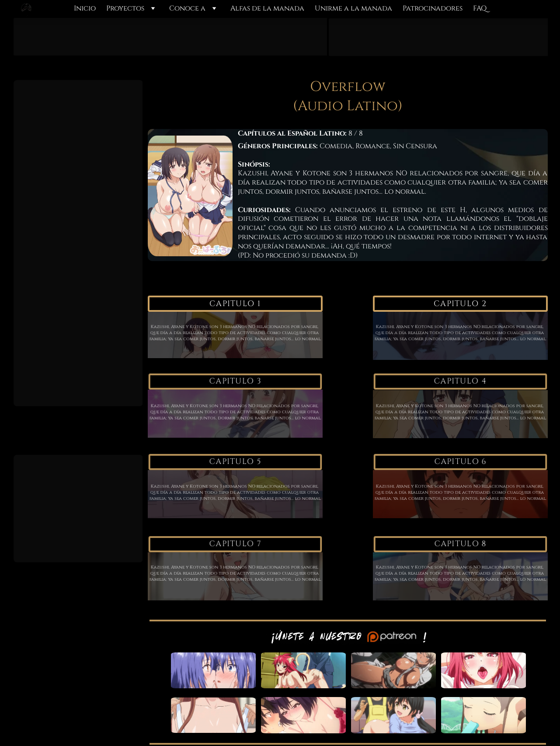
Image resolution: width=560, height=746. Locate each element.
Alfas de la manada (267, 9)
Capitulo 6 (460, 462)
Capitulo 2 (460, 304)
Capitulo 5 (235, 462)
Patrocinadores (433, 9)
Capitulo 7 (235, 544)
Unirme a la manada (353, 9)
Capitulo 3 (235, 382)
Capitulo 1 (235, 304)
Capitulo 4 (460, 382)
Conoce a (187, 9)
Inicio (85, 9)
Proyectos (125, 9)
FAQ (480, 9)
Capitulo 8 (460, 544)
